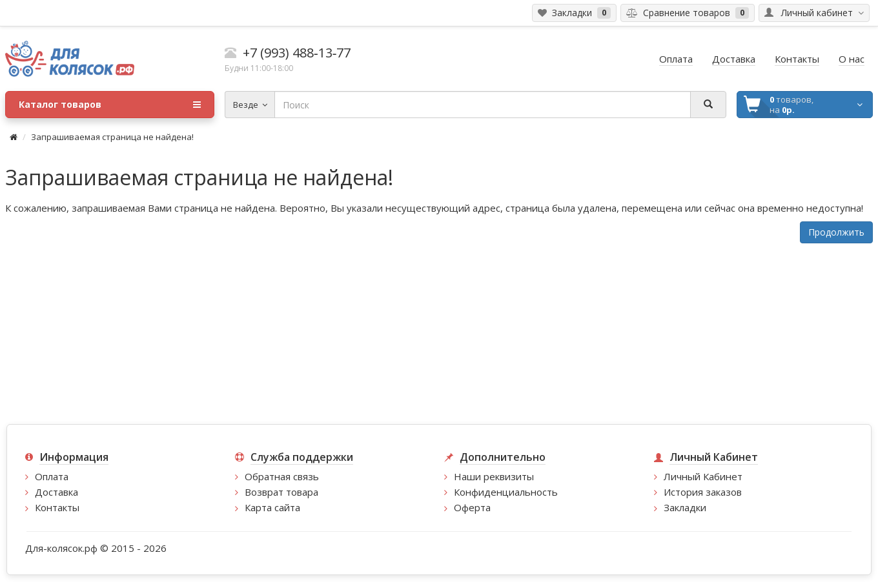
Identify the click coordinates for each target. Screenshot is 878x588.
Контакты (57, 507)
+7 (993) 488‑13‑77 (297, 53)
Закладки (685, 507)
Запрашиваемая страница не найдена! (112, 137)
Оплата (52, 476)
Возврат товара (281, 492)
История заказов (703, 492)
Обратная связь (282, 476)
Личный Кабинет (703, 476)
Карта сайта (272, 507)
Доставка (56, 492)
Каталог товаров (110, 105)
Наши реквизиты (494, 476)
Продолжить (836, 232)
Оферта (472, 507)
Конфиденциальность (506, 492)
